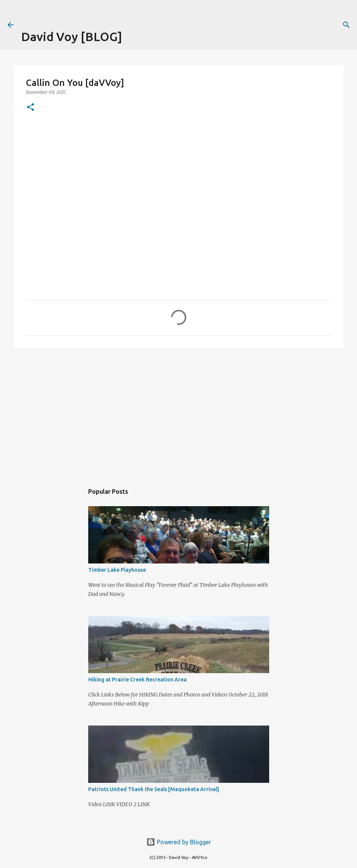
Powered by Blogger (179, 842)
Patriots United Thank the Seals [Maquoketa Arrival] (154, 789)
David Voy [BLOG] (72, 37)
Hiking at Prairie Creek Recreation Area (137, 680)
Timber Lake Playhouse (117, 570)
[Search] (346, 25)
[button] (31, 108)
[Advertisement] (109, 11)
